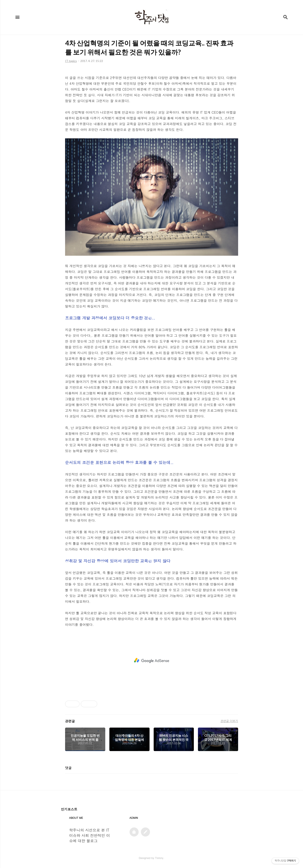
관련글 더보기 (229, 721)
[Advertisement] (152, 660)
